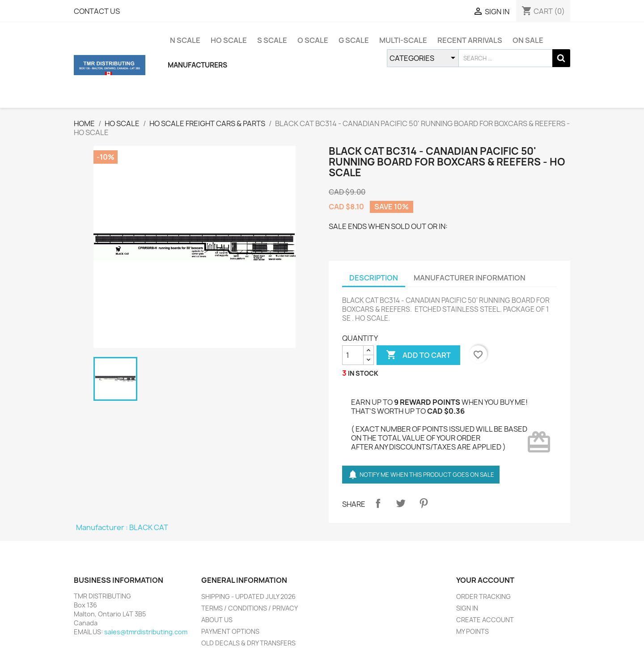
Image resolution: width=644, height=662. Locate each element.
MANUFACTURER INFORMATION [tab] (470, 278)
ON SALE (528, 40)
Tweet (401, 503)
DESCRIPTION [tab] (374, 278)
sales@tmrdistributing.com (146, 632)
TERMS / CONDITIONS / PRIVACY (250, 608)
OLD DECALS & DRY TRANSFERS (248, 643)
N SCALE (185, 40)
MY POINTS (472, 631)
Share (378, 503)
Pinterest (424, 503)
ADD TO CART (418, 355)
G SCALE (354, 40)
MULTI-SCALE (403, 40)
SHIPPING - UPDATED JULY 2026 (248, 596)
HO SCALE (229, 40)
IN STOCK (363, 373)
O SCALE (313, 40)
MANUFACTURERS (197, 65)
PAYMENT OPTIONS (230, 631)
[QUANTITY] (353, 355)
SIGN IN (467, 608)
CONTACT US (97, 11)
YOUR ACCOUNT (485, 580)
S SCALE (272, 40)
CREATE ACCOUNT (485, 620)
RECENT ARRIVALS (470, 40)
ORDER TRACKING (483, 596)
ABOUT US (217, 620)
